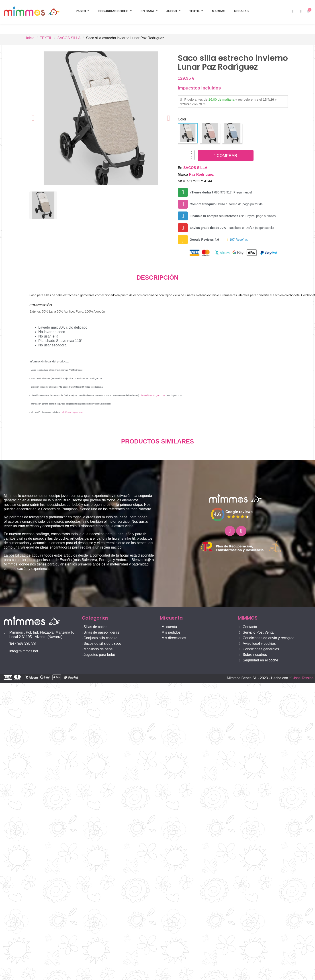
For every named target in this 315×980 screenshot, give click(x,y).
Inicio (30, 38)
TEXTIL (46, 38)
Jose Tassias (303, 679)
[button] (293, 11)
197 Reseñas (239, 240)
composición (41, 306)
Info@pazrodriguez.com (72, 413)
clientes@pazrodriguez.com (152, 396)
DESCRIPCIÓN (157, 279)
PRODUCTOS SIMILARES (158, 442)
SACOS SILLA (69, 38)
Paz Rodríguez (201, 175)
